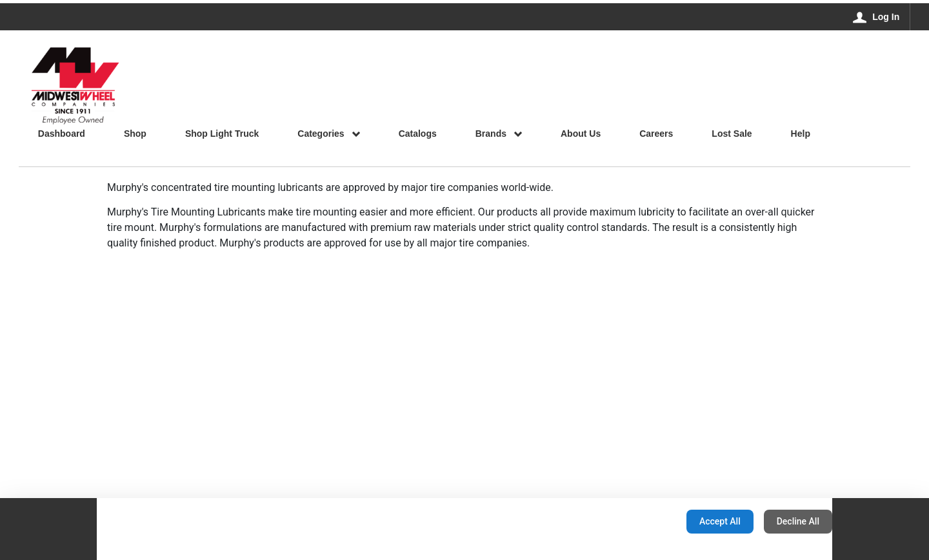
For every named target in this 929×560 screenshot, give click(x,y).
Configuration (636, 521)
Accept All (720, 521)
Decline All (798, 521)
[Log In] (876, 17)
